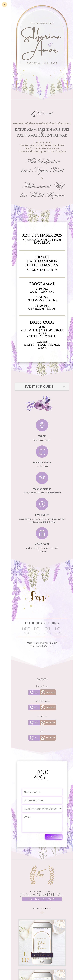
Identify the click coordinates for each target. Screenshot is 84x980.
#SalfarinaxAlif (42, 487)
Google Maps (42, 460)
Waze (42, 434)
